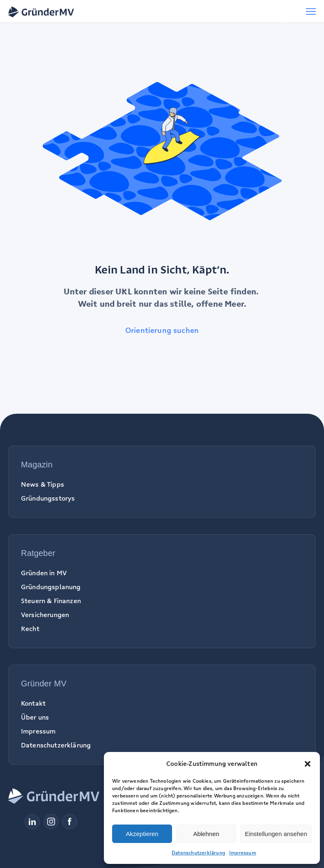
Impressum (243, 853)
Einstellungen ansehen (276, 834)
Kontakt (33, 703)
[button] (308, 764)
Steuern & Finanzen (51, 601)
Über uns (35, 717)
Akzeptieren (142, 834)
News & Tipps (43, 484)
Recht (30, 629)
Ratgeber (38, 553)
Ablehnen (206, 834)
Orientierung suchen (162, 330)
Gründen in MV (44, 573)
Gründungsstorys (48, 498)
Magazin (37, 465)
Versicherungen (45, 615)
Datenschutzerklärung (198, 853)
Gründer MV (44, 683)
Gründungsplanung (51, 587)
